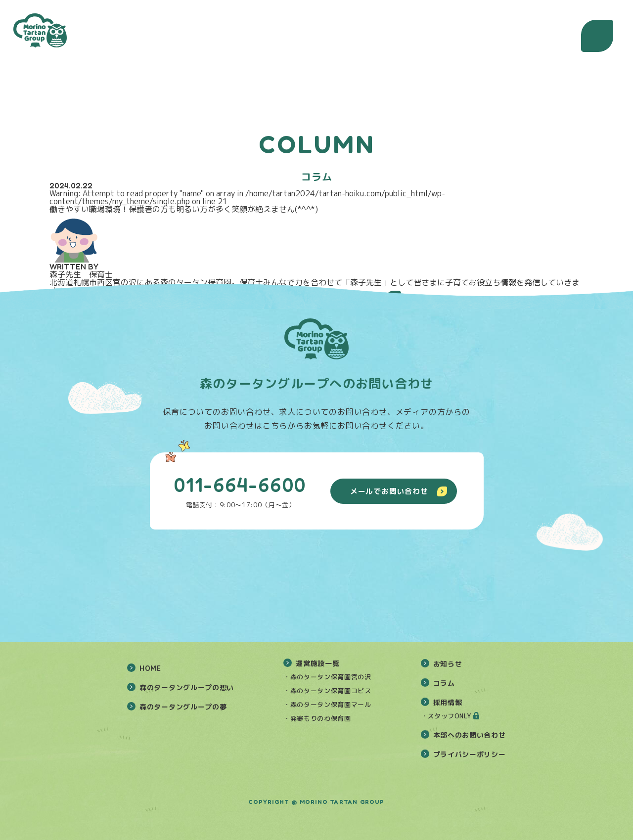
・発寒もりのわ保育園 (317, 718)
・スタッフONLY (446, 716)
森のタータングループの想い (187, 687)
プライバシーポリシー (470, 754)
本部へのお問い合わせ (470, 735)
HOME (150, 668)
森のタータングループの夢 (183, 707)
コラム (444, 683)
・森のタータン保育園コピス (327, 691)
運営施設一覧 (317, 663)
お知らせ (448, 664)
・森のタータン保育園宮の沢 (327, 677)
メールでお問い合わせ (399, 491)
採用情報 (448, 702)
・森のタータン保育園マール (327, 705)
